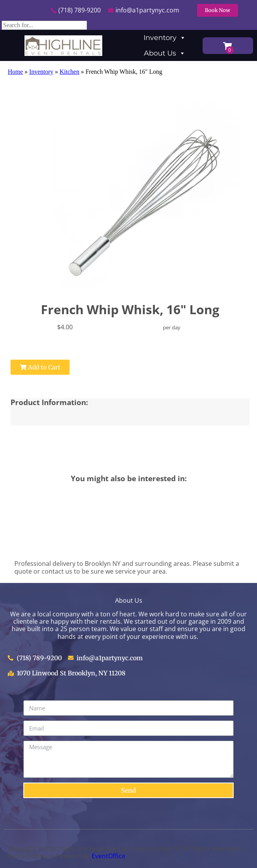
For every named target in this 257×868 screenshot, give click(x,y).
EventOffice (108, 856)
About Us (165, 53)
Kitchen (69, 72)
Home (15, 72)
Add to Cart (40, 367)
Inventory (165, 38)
